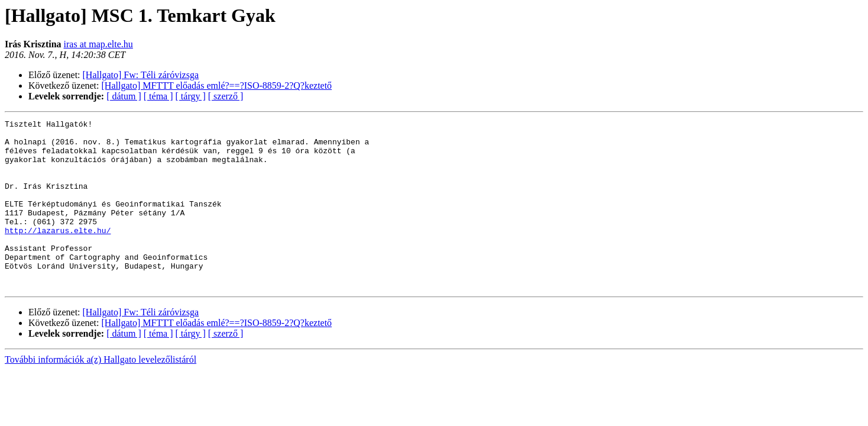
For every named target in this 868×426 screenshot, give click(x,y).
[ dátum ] (124, 96)
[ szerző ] (226, 96)
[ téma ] (158, 96)
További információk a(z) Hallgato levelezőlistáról (101, 393)
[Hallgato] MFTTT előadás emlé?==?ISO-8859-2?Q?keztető (217, 85)
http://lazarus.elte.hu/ (58, 253)
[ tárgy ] (191, 96)
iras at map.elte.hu (98, 44)
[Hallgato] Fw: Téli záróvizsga (141, 75)
